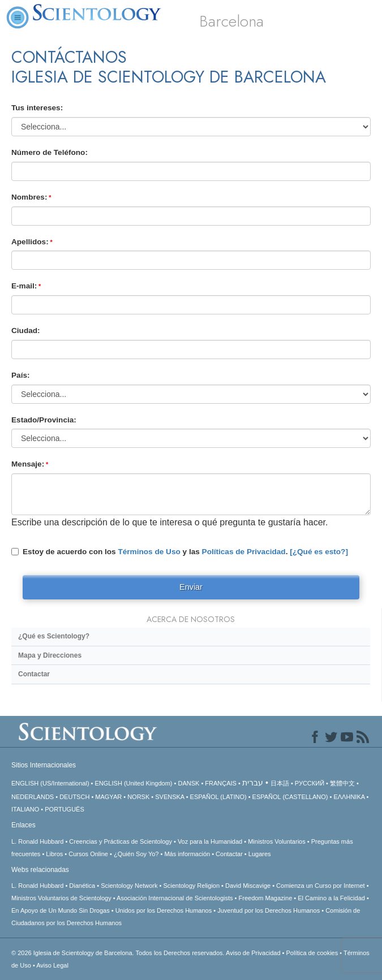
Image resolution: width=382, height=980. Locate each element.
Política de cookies (312, 953)
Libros (54, 854)
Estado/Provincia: (44, 420)
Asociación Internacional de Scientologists (175, 898)
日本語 (280, 783)
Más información (187, 854)
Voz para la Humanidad (210, 841)
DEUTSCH (74, 797)
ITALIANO (25, 809)
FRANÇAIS (221, 783)
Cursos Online (88, 854)
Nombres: (29, 197)
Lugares (260, 854)
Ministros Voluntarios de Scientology (61, 898)
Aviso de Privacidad (253, 953)
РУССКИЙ (310, 783)
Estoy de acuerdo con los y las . (180, 552)
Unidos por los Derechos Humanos (164, 910)
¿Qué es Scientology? (54, 636)
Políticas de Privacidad (244, 552)
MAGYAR (108, 797)
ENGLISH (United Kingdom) (134, 783)
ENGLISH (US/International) (50, 783)
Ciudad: (26, 331)
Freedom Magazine (266, 898)
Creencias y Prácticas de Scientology (121, 841)
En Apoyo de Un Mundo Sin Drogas (61, 910)
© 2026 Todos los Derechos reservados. (119, 953)
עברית (253, 783)
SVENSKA (169, 797)
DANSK (188, 783)
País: (21, 375)
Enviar (191, 587)
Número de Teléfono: (50, 152)
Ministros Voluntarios (277, 841)
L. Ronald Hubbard (37, 841)
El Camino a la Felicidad (331, 898)
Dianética (82, 886)
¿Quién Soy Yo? (136, 854)
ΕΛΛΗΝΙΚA (349, 797)
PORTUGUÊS (64, 809)
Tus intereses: (37, 108)
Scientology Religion (191, 886)
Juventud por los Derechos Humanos (269, 910)
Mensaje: (28, 464)
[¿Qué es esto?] (319, 552)
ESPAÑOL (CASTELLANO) (290, 797)
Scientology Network (129, 886)
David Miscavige (248, 886)
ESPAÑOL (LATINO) (218, 797)
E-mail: (24, 286)
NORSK (138, 797)
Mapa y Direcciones (50, 655)
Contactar (34, 674)
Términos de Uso (149, 552)
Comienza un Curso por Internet (321, 886)
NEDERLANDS (33, 797)
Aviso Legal (52, 965)
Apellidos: (30, 242)
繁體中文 (342, 783)
